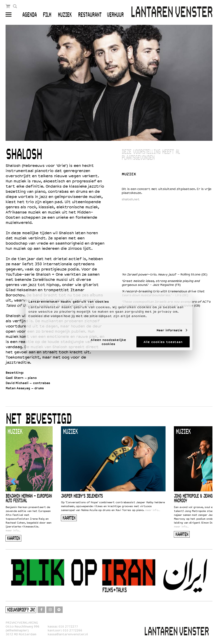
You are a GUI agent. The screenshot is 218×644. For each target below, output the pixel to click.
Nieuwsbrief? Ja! (21, 610)
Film (47, 15)
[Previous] (14, 482)
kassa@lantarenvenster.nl (68, 634)
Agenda (29, 15)
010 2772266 (72, 630)
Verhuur (115, 15)
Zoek (15, 6)
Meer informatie (169, 330)
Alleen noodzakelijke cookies (108, 342)
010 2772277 (68, 627)
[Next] (204, 482)
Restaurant (90, 15)
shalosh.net (131, 199)
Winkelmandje (8, 6)
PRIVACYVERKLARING (22, 623)
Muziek (65, 15)
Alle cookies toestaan (163, 342)
